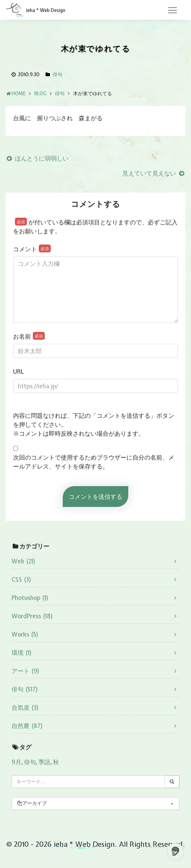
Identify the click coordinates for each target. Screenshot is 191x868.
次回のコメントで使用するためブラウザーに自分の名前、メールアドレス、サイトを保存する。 (94, 462)
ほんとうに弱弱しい (37, 158)
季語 (44, 762)
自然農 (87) (27, 726)
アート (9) (26, 671)
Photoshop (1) (30, 598)
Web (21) (24, 561)
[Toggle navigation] (172, 10)
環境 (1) (22, 653)
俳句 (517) (25, 689)
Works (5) (25, 634)
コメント (32, 249)
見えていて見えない (154, 173)
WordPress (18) (32, 616)
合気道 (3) (25, 707)
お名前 (29, 336)
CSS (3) (21, 579)
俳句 (57, 74)
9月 (16, 762)
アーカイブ (32, 803)
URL (18, 371)
